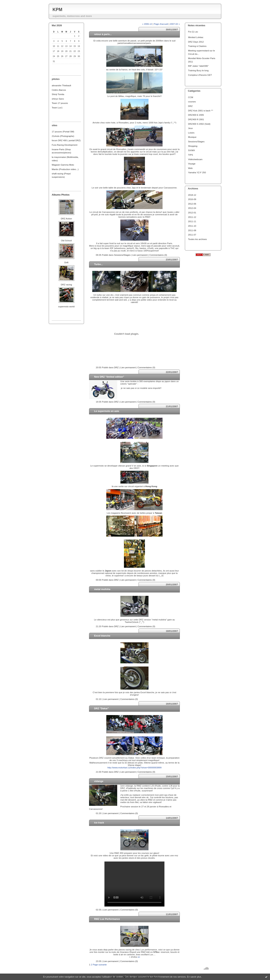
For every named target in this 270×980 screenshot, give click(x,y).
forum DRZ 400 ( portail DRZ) (66, 140)
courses (192, 102)
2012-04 (192, 208)
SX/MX (192, 150)
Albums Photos (61, 195)
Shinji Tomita (58, 94)
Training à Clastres (197, 46)
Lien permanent (140, 255)
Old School (66, 240)
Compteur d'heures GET (200, 75)
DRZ (190, 106)
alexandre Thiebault (61, 85)
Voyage (192, 164)
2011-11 (192, 221)
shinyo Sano (58, 99)
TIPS (190, 155)
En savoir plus (194, 977)
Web (190, 168)
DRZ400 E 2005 (196, 115)
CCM (191, 97)
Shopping (193, 146)
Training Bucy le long (198, 70)
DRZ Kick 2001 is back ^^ (201, 111)
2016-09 (192, 199)
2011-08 (192, 230)
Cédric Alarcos (59, 90)
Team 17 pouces (60, 103)
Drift (66, 262)
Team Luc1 (57, 108)
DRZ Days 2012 (196, 42)
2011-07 (192, 235)
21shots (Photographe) (63, 136)
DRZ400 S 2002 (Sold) (199, 124)
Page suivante (100, 965)
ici (139, 957)
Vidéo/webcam (195, 159)
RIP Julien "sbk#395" (198, 66)
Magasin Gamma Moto (63, 165)
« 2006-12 (147, 24)
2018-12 (192, 195)
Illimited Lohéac (196, 37)
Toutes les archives (197, 239)
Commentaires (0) (158, 255)
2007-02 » (175, 24)
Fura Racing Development (65, 145)
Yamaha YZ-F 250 (197, 172)
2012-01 (192, 213)
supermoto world (66, 306)
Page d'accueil (161, 24)
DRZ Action (66, 219)
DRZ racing (66, 285)
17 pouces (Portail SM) (63, 132)
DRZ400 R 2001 (196, 119)
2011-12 (192, 217)
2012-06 (192, 204)
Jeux (190, 128)
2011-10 (192, 226)
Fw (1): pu (193, 32)
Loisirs (191, 133)
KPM (57, 10)
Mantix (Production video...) (65, 169)
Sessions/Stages (196, 141)
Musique (192, 137)
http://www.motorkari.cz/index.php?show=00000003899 (134, 767)
